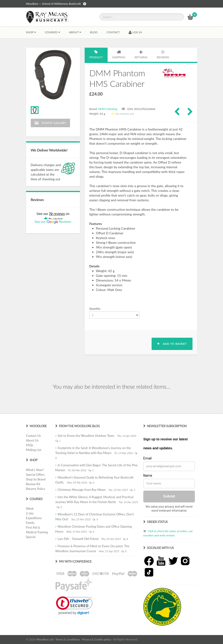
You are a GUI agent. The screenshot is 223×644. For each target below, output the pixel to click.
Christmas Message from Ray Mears (82, 490)
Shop (31, 32)
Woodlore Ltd (45, 639)
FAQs (30, 445)
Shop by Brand (36, 479)
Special (31, 537)
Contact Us (33, 436)
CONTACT (113, 32)
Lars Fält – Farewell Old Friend (78, 539)
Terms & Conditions (68, 639)
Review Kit (33, 484)
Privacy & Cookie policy (97, 639)
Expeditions (34, 518)
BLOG (94, 32)
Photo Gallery (50, 123)
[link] (74, 606)
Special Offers (35, 475)
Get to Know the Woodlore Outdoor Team (86, 436)
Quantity (95, 309)
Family (30, 523)
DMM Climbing (108, 109)
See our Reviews (53, 221)
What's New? (35, 470)
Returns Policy (36, 489)
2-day (30, 513)
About (75, 32)
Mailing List (34, 450)
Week (30, 509)
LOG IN (135, 32)
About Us (32, 440)
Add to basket (172, 344)
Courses (52, 32)
